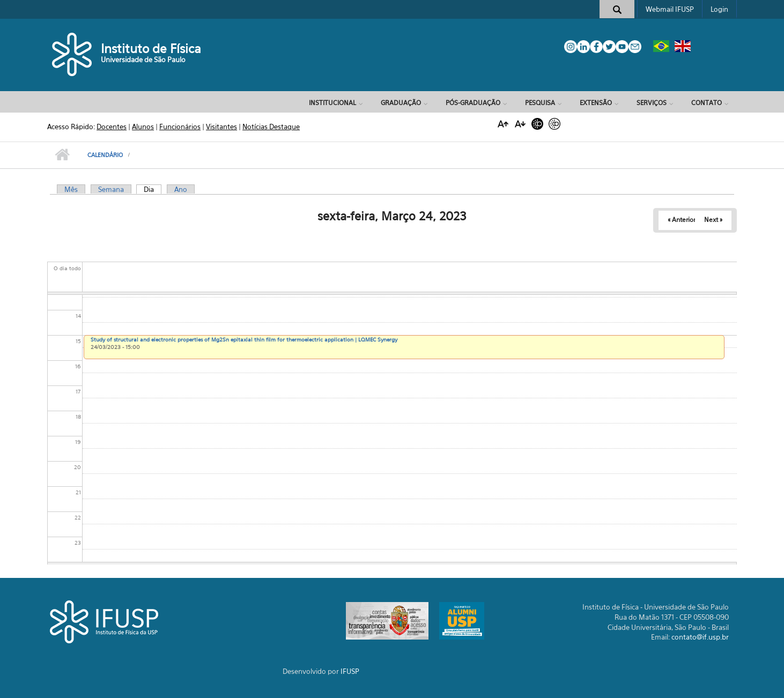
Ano (181, 189)
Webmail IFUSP (670, 9)
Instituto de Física (151, 49)
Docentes (112, 127)
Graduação (401, 103)
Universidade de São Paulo (143, 60)
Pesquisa (540, 103)
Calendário (105, 155)
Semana (111, 189)
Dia (153, 189)
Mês (71, 189)
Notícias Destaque (271, 127)
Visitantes (221, 127)
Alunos (143, 127)
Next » (713, 220)
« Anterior (682, 220)
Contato (707, 103)
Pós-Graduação (473, 103)
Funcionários (180, 127)
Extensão (596, 103)
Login (719, 9)
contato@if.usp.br (700, 637)
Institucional (332, 103)
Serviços (652, 103)
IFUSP (350, 671)
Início (62, 155)
